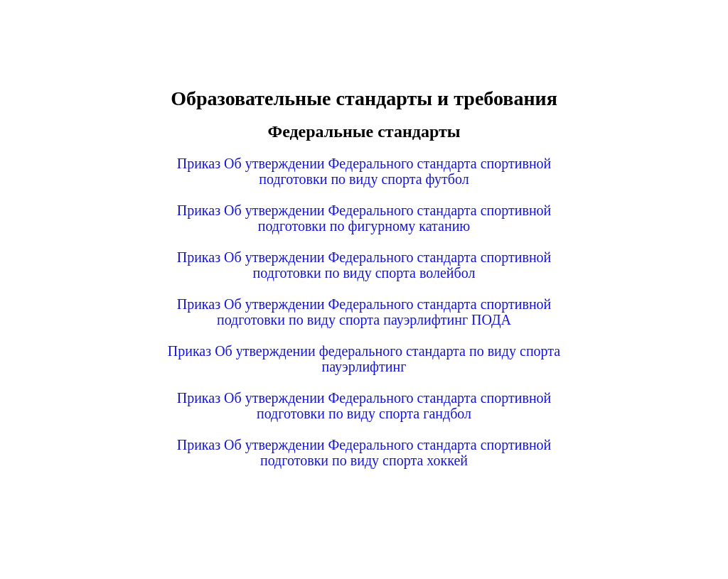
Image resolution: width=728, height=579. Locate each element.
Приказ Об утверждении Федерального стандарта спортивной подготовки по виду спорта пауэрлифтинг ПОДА (364, 312)
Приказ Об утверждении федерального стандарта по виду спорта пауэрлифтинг (364, 359)
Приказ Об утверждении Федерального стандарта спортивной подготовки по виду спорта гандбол (364, 406)
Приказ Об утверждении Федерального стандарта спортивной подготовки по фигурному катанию (364, 218)
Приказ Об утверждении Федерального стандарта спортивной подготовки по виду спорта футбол (364, 171)
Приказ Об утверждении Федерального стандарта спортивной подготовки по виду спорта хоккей (364, 453)
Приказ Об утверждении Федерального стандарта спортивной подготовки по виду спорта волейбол (364, 265)
